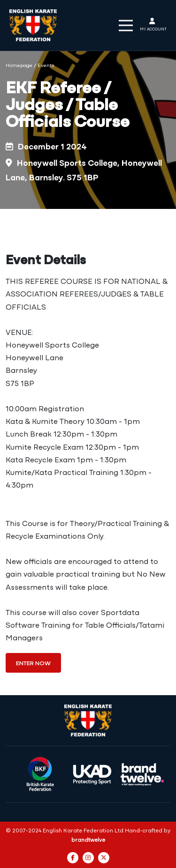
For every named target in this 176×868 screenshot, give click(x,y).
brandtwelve (88, 840)
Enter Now (33, 664)
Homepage (19, 66)
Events (46, 66)
